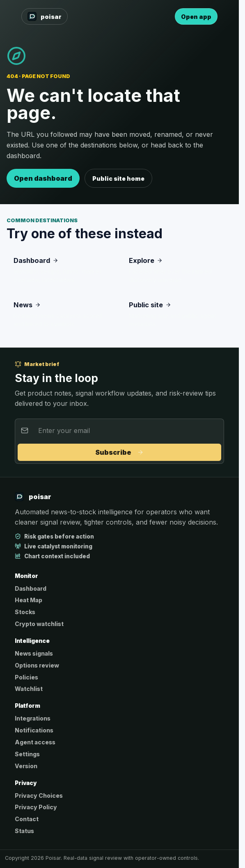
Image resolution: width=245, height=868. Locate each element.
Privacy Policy (36, 807)
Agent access (35, 742)
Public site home (118, 178)
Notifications (34, 730)
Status (24, 831)
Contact (27, 819)
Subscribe (119, 452)
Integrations (33, 718)
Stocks (25, 612)
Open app (196, 17)
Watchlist (29, 689)
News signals (34, 653)
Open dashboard (43, 178)
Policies (26, 677)
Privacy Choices (39, 795)
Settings (27, 754)
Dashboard (31, 588)
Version (26, 766)
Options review (37, 665)
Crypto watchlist (39, 624)
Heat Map (29, 600)
